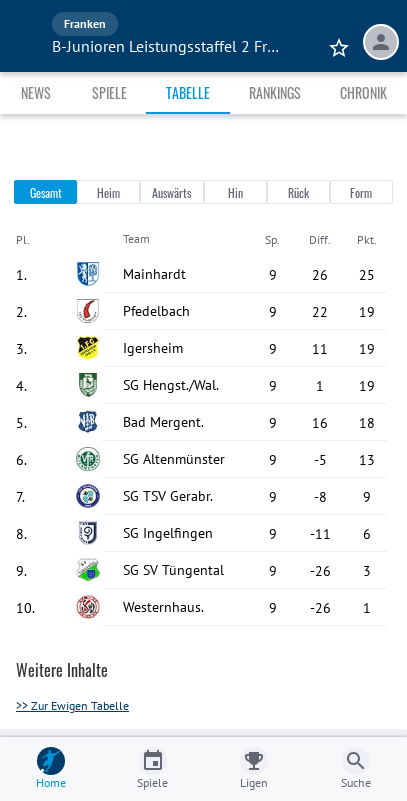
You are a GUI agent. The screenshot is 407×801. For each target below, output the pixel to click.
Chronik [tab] (363, 92)
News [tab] (36, 92)
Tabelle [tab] (188, 92)
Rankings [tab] (275, 92)
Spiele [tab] (109, 92)
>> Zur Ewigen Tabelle (72, 705)
